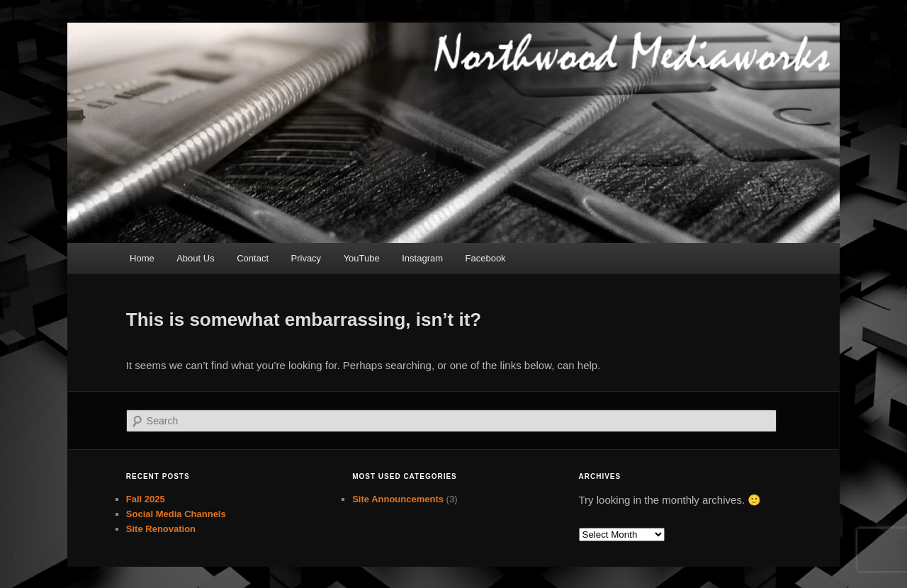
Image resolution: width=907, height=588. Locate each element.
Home (142, 258)
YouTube (362, 258)
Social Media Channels (176, 514)
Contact (253, 258)
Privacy (306, 258)
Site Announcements (398, 499)
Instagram (422, 258)
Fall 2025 (146, 499)
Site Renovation (161, 529)
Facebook (486, 258)
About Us (195, 258)
